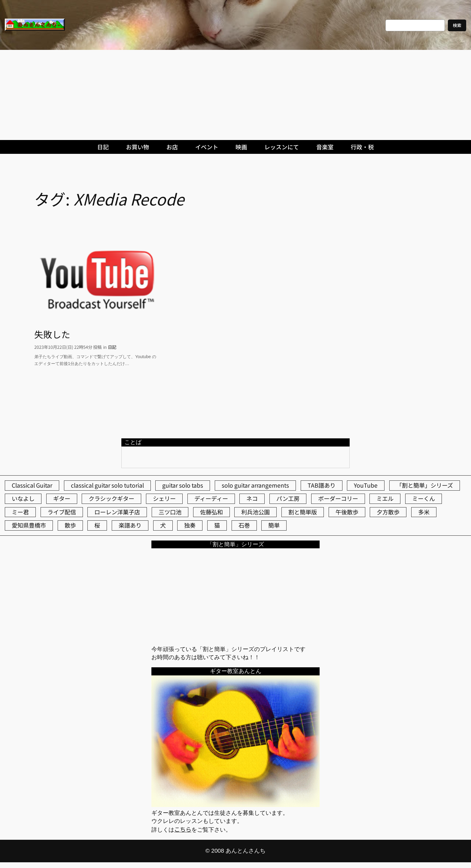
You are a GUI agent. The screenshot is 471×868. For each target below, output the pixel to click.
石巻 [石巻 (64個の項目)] (244, 525)
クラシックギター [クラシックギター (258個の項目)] (111, 498)
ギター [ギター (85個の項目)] (62, 498)
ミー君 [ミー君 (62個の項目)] (20, 512)
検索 (457, 25)
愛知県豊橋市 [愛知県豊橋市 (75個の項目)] (29, 525)
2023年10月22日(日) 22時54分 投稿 (68, 347)
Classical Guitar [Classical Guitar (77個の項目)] (32, 485)
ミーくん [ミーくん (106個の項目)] (424, 498)
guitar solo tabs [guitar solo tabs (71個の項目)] (183, 485)
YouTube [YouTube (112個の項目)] (366, 485)
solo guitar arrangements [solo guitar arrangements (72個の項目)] (255, 485)
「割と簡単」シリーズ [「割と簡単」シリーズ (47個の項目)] (425, 485)
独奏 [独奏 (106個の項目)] (190, 525)
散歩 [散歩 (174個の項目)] (70, 525)
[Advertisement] (235, 95)
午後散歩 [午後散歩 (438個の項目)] (347, 512)
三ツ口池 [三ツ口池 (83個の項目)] (170, 512)
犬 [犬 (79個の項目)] (163, 525)
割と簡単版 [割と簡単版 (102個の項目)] (303, 512)
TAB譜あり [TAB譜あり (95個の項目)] (322, 485)
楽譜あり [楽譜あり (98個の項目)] (130, 525)
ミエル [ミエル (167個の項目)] (385, 498)
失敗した (52, 334)
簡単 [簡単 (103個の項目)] (274, 525)
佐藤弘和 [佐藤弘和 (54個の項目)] (211, 512)
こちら (183, 829)
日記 (112, 347)
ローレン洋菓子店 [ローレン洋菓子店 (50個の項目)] (117, 512)
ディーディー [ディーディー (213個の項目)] (211, 498)
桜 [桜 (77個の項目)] (97, 525)
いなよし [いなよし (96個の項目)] (23, 498)
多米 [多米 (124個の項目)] (424, 512)
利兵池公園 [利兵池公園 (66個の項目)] (255, 512)
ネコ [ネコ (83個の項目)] (252, 498)
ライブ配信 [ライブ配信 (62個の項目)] (62, 512)
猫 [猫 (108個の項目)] (217, 525)
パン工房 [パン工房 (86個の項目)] (288, 498)
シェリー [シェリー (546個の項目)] (164, 498)
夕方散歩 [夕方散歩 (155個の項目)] (388, 512)
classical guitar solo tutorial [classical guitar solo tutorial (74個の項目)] (107, 485)
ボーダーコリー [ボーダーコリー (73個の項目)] (338, 498)
